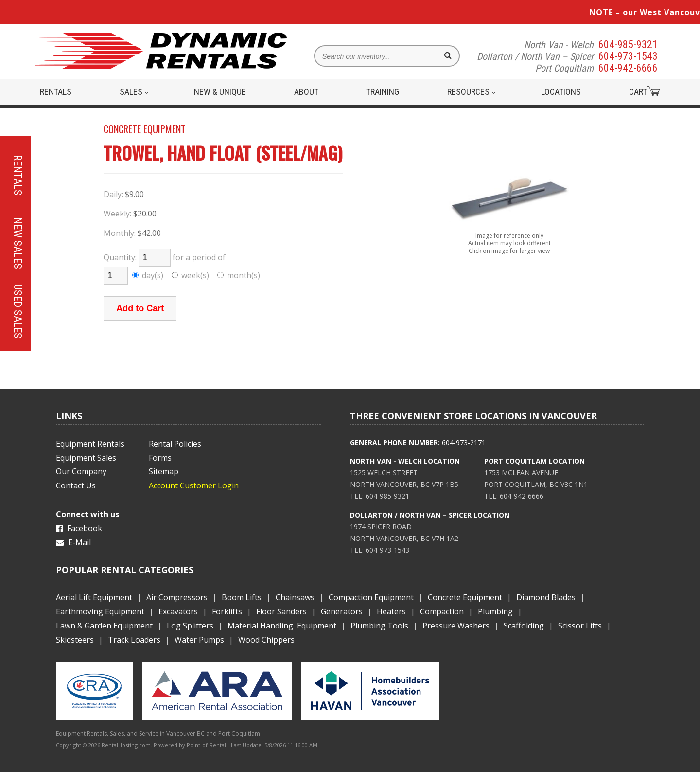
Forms (160, 458)
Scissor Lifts (580, 626)
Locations (561, 92)
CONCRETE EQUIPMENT (145, 129)
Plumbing (495, 611)
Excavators (178, 611)
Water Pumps (199, 640)
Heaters (391, 611)
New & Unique (220, 92)
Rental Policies (175, 444)
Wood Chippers (266, 640)
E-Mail (73, 542)
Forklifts (227, 611)
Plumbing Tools (379, 626)
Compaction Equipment (371, 597)
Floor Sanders (281, 611)
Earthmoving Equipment (100, 611)
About (306, 92)
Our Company (81, 471)
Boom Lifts (242, 597)
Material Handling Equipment (282, 626)
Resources (471, 92)
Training (383, 92)
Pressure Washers (456, 626)
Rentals (56, 92)
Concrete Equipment (465, 597)
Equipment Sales (86, 458)
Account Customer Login (194, 485)
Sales (134, 92)
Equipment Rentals (90, 444)
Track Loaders (134, 640)
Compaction (442, 611)
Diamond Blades (546, 597)
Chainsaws (295, 597)
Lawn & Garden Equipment (104, 626)
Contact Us (76, 485)
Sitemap (164, 471)
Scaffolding (524, 626)
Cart (645, 91)
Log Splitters (190, 626)
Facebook (79, 528)
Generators (342, 611)
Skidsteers (75, 640)
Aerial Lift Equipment (94, 597)
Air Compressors (177, 597)
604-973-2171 (464, 442)
